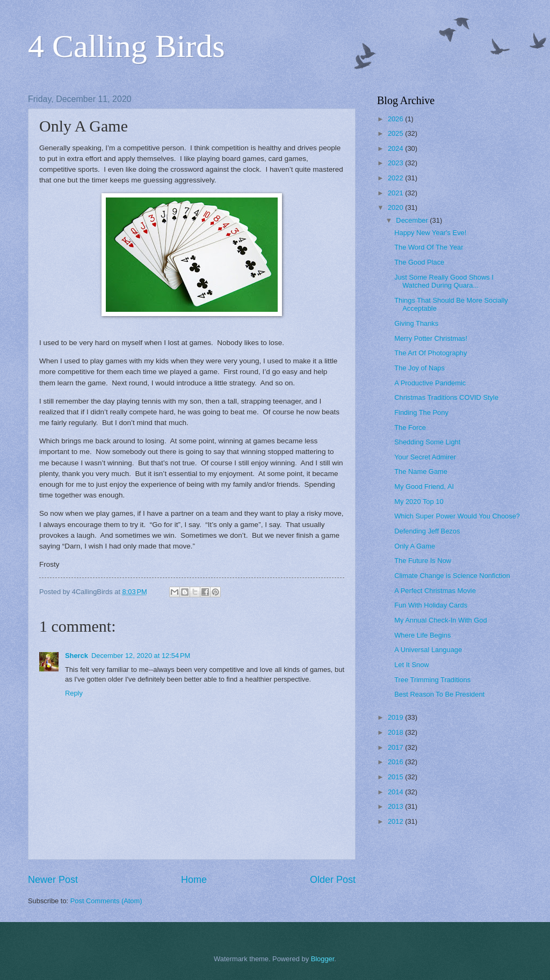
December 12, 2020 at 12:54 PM (141, 656)
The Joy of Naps (419, 368)
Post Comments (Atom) (106, 901)
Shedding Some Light (427, 442)
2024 (396, 148)
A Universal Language (428, 650)
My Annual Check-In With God (440, 620)
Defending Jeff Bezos (427, 531)
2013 (396, 806)
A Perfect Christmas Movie (435, 591)
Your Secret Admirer (425, 457)
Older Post (333, 880)
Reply (74, 693)
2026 (396, 119)
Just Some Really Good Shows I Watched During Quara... (444, 281)
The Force (410, 427)
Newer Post (53, 880)
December (413, 220)
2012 (396, 821)
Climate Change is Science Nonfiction (452, 576)
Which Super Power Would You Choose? (457, 516)
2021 (396, 193)
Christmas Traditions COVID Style (446, 397)
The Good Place (419, 262)
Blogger (323, 959)
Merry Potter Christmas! (431, 338)
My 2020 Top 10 (419, 502)
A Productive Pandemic (430, 383)
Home (194, 880)
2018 (396, 732)
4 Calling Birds (126, 46)
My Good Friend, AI (424, 487)
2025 (396, 133)
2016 (396, 762)
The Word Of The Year (429, 247)
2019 (396, 717)
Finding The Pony (421, 412)
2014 (396, 792)
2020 (396, 207)
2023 (396, 163)
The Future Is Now (423, 561)
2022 (396, 178)
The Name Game (421, 471)
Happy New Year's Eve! (430, 233)
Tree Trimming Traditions (432, 680)
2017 (396, 747)
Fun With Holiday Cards (431, 605)
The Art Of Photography (430, 353)
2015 (396, 777)
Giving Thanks (416, 323)
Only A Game (415, 546)
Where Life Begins (422, 635)
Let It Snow (411, 665)
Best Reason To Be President (439, 694)
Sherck (77, 656)
